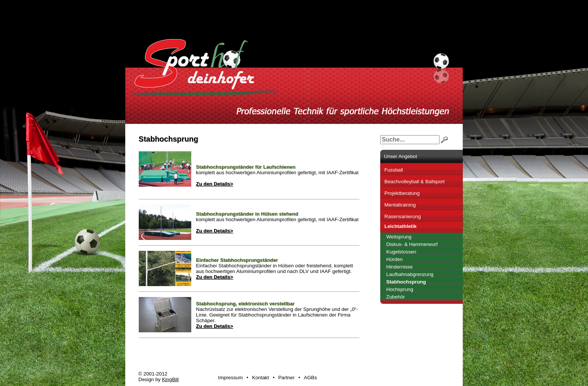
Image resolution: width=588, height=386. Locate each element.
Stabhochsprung (406, 282)
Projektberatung (402, 193)
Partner (286, 378)
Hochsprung (400, 289)
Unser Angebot (400, 156)
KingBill (170, 379)
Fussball (394, 170)
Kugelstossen (401, 252)
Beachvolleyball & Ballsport (415, 182)
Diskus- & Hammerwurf (412, 244)
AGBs (310, 378)
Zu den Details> (215, 184)
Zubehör (396, 297)
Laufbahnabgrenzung (410, 274)
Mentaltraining (400, 205)
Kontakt (260, 378)
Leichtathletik (400, 226)
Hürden (394, 259)
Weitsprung (399, 237)
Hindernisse (399, 267)
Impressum (230, 378)
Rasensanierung (403, 216)
